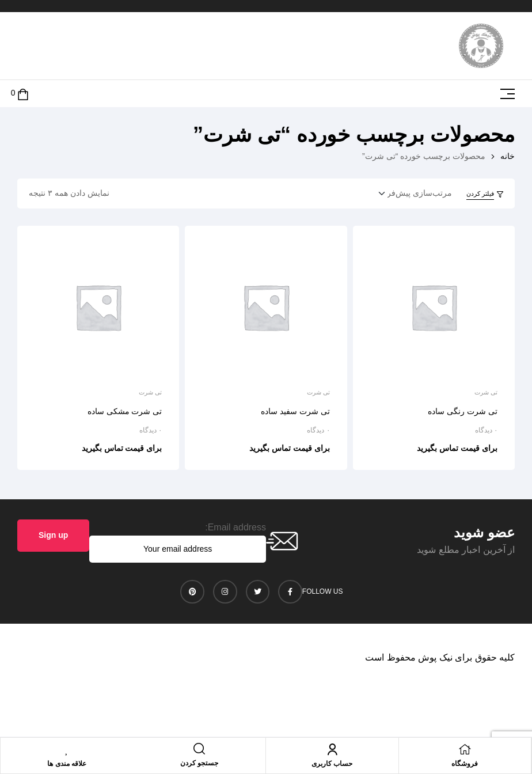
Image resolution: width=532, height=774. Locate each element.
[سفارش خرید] (412, 193)
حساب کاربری (332, 764)
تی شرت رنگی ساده (463, 411)
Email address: (235, 527)
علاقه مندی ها (67, 764)
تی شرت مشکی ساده (125, 411)
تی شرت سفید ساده (295, 411)
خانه (508, 156)
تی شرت (486, 392)
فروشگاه (465, 764)
